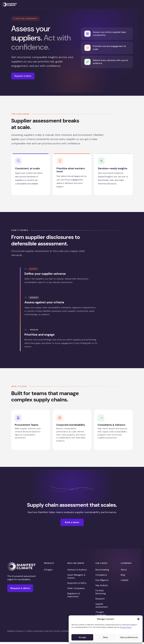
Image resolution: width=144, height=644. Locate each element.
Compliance (101, 577)
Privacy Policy (126, 627)
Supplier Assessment (102, 607)
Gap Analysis (102, 587)
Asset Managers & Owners (76, 578)
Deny (106, 637)
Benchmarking (102, 572)
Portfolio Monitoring (101, 594)
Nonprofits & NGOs (77, 585)
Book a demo (72, 524)
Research (100, 601)
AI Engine (48, 572)
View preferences (129, 637)
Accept (82, 637)
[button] (138, 619)
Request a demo (24, 76)
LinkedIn (125, 582)
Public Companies (76, 590)
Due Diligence (102, 582)
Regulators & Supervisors (74, 597)
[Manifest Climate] (21, 568)
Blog (123, 577)
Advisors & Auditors (77, 572)
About (124, 572)
